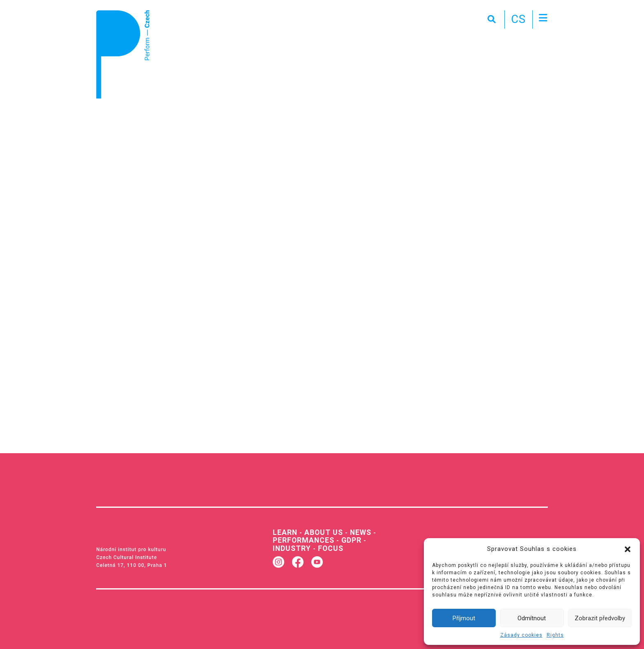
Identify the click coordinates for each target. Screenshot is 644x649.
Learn (284, 532)
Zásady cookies (521, 635)
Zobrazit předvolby (600, 618)
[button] (628, 549)
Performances (302, 539)
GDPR (347, 539)
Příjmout (464, 618)
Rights (555, 635)
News (356, 532)
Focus (327, 547)
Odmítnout (532, 618)
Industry (291, 547)
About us (321, 532)
